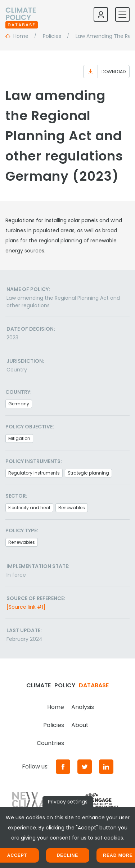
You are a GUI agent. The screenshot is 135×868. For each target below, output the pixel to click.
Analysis (83, 707)
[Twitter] (85, 767)
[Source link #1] (26, 607)
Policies (54, 725)
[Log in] (101, 14)
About (80, 725)
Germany (19, 404)
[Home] (22, 14)
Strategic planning (88, 473)
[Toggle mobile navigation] (122, 14)
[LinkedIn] (106, 767)
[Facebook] (63, 767)
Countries (50, 743)
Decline (68, 855)
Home (56, 707)
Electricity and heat (29, 508)
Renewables (72, 508)
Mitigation (19, 438)
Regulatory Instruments (34, 473)
